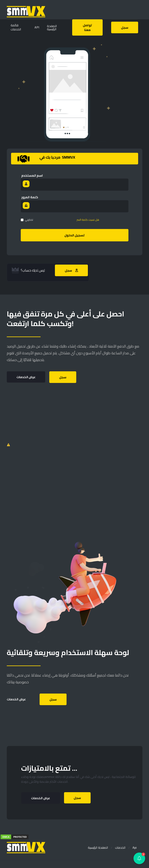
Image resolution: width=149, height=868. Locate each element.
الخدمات (120, 847)
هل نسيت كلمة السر (88, 220)
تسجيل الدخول (74, 235)
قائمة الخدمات (16, 27)
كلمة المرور (30, 197)
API (37, 27)
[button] (139, 858)
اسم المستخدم (32, 175)
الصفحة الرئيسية (98, 847)
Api (135, 847)
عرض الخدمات (26, 377)
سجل (63, 377)
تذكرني (29, 220)
